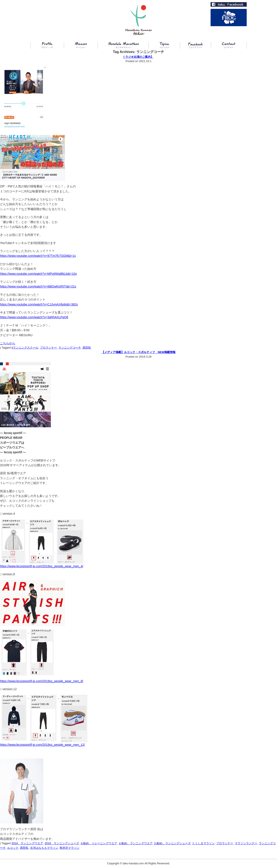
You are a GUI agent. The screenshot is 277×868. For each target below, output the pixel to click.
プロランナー (48, 348)
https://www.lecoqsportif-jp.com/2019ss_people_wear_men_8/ (42, 681)
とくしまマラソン (203, 843)
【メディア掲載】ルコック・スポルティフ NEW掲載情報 (138, 352)
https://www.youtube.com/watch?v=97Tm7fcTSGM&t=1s (38, 256)
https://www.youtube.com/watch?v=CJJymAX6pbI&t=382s (39, 304)
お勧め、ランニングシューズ (172, 843)
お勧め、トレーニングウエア (99, 843)
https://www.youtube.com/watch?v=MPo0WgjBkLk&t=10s (38, 274)
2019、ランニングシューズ (62, 843)
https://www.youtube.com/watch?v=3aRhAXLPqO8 (34, 317)
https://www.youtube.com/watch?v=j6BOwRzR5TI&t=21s (38, 286)
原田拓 (87, 348)
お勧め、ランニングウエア (136, 843)
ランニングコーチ (70, 348)
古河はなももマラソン (44, 848)
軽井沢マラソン (70, 848)
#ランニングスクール (25, 348)
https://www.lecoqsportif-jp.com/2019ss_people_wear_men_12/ (42, 745)
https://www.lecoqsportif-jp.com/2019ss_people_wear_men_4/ (42, 566)
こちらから (8, 343)
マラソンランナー (246, 843)
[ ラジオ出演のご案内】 (138, 57)
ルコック (13, 848)
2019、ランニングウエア (27, 843)
